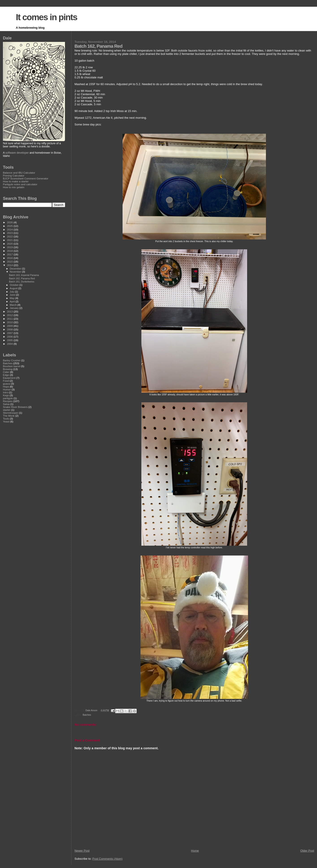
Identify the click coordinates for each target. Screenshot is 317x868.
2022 (10, 236)
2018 (10, 251)
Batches (87, 715)
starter (7, 410)
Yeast (6, 421)
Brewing (8, 369)
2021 (10, 240)
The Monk (9, 416)
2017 (10, 254)
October (15, 285)
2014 (10, 265)
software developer (17, 153)
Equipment (9, 378)
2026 (10, 222)
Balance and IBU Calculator (19, 173)
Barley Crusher (12, 360)
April (13, 302)
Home (195, 851)
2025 (10, 226)
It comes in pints (47, 17)
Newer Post (82, 851)
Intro (5, 392)
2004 (10, 344)
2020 (10, 244)
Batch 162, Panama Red (22, 278)
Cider (6, 372)
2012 (10, 315)
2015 (10, 262)
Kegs (6, 395)
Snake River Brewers (15, 407)
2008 (10, 329)
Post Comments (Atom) (107, 859)
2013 (10, 311)
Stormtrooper (11, 413)
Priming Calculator (14, 176)
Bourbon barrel (12, 366)
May (13, 298)
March (14, 305)
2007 (10, 333)
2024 (10, 229)
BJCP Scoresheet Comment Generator (26, 178)
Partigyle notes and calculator (20, 184)
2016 (10, 258)
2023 (10, 233)
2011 (10, 319)
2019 (10, 247)
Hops (6, 387)
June (13, 295)
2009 (10, 326)
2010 (10, 322)
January (15, 308)
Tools (6, 419)
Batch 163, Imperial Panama (24, 275)
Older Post (307, 851)
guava (6, 384)
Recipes (8, 401)
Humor (7, 389)
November (16, 272)
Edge (6, 375)
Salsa (6, 404)
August (14, 288)
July (12, 292)
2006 (10, 337)
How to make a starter (16, 181)
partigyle (8, 398)
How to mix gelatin (14, 187)
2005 (10, 340)
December (16, 269)
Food (6, 381)
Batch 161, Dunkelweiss (22, 282)
